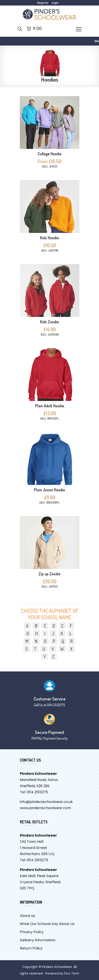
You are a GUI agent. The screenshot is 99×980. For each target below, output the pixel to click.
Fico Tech (72, 973)
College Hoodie (50, 154)
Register (43, 3)
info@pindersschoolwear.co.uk (46, 802)
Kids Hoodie (49, 238)
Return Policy (31, 948)
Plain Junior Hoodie (49, 490)
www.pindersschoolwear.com (45, 808)
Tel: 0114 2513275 (34, 792)
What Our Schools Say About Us (47, 924)
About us (27, 916)
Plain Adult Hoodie (50, 406)
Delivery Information (38, 940)
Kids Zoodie (49, 322)
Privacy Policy (32, 932)
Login (55, 3)
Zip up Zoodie (49, 574)
